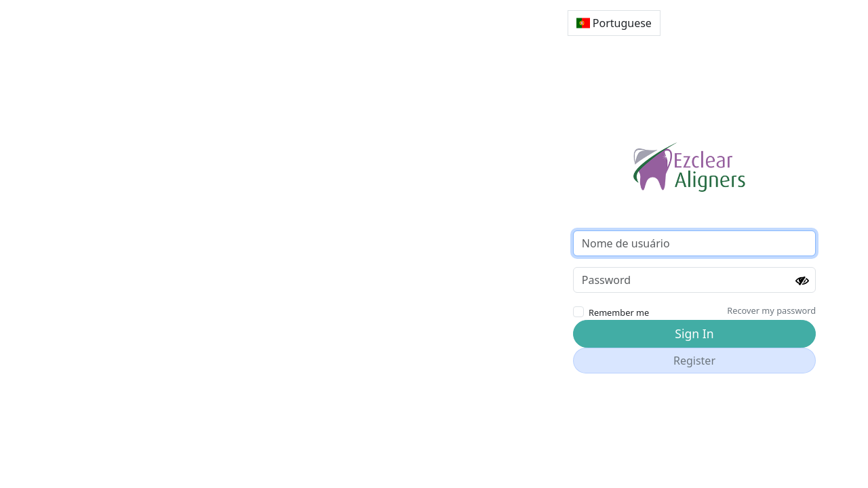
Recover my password (771, 310)
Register (694, 361)
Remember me (619, 312)
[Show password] (802, 281)
